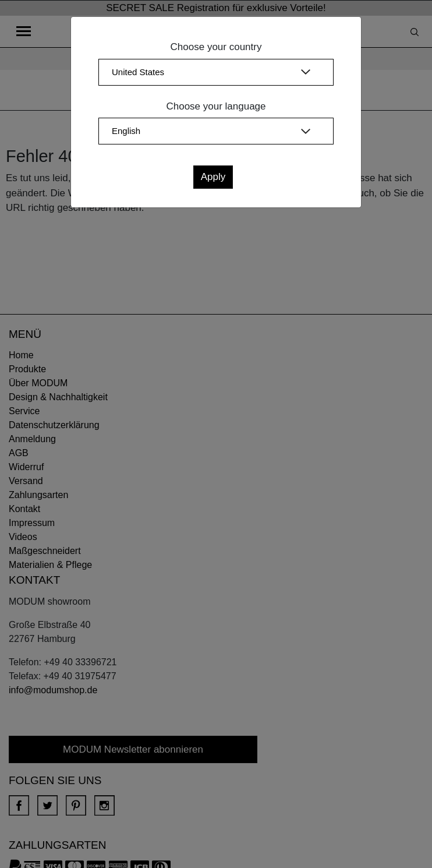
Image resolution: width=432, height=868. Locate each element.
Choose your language (216, 106)
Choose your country (216, 47)
